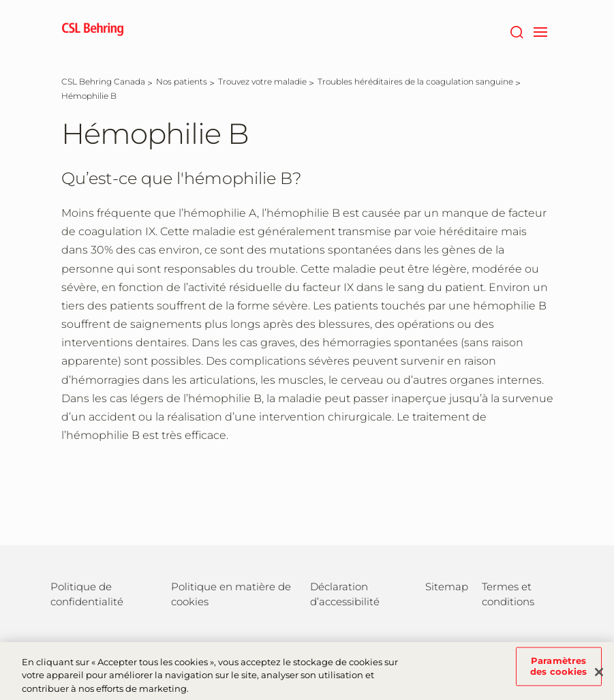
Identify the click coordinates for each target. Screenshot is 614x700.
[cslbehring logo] (93, 31)
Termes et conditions (508, 594)
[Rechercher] (517, 31)
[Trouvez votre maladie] (262, 81)
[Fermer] (599, 679)
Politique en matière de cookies (231, 594)
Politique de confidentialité (87, 594)
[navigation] (541, 31)
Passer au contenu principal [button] (0, 0)
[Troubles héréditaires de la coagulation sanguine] (415, 81)
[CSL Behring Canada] (103, 81)
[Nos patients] (182, 81)
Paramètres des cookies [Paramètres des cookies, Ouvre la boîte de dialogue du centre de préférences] (558, 673)
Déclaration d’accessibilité (345, 594)
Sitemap (447, 587)
